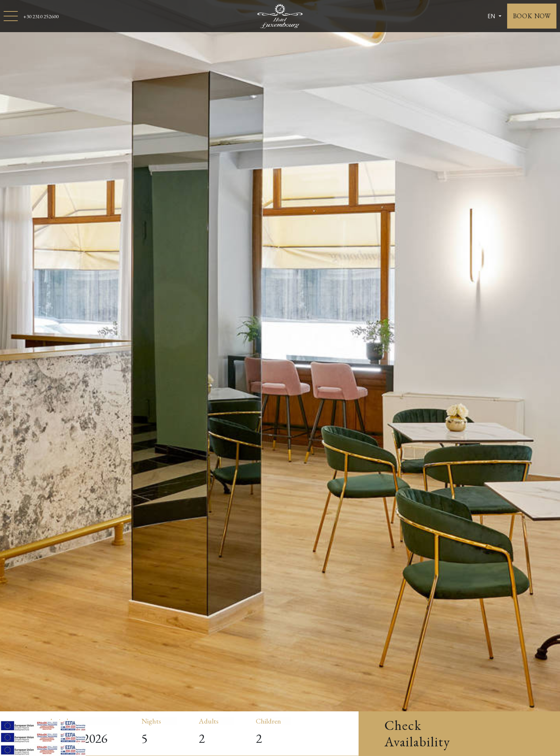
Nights (151, 721)
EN (492, 16)
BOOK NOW (532, 16)
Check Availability (417, 733)
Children (268, 721)
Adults (209, 721)
